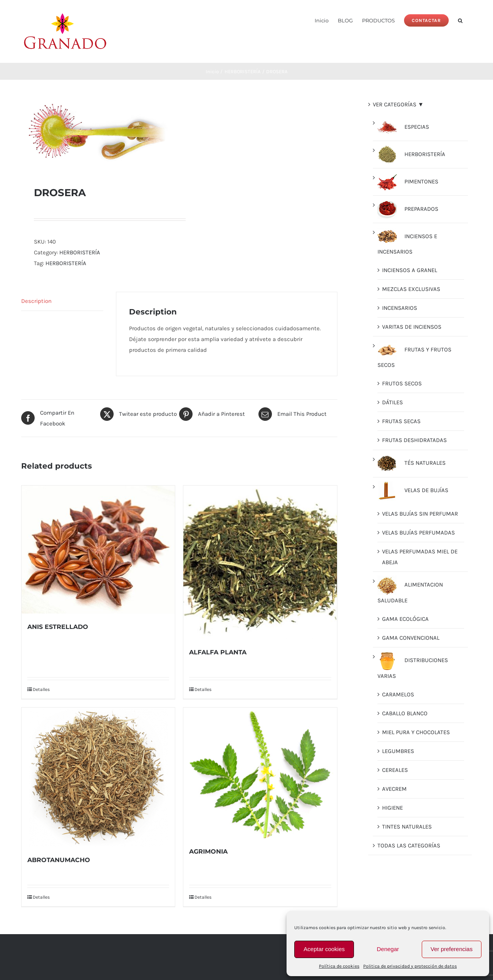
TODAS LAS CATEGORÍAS (409, 846)
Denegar (388, 949)
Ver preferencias (452, 949)
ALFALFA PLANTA (218, 652)
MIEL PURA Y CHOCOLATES (416, 732)
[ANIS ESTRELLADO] (98, 550)
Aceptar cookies (324, 949)
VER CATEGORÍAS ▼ (398, 104)
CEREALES (395, 770)
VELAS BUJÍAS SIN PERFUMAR (420, 514)
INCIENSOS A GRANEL (410, 270)
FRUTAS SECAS (401, 421)
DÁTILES (392, 402)
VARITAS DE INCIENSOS (412, 327)
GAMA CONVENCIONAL (411, 638)
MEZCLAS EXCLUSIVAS (411, 289)
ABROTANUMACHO (59, 860)
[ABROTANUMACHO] (98, 777)
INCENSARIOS (400, 308)
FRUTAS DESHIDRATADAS (414, 440)
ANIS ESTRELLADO (58, 627)
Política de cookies (339, 966)
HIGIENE (392, 808)
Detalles (41, 689)
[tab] (62, 301)
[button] (460, 20)
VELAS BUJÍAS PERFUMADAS (418, 533)
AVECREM (394, 789)
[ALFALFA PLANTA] (260, 562)
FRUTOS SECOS (402, 383)
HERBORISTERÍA (80, 252)
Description (36, 301)
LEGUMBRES (398, 751)
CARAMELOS (398, 694)
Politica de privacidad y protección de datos (410, 966)
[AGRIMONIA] (260, 773)
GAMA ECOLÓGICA (405, 619)
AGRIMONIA (208, 851)
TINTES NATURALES (407, 827)
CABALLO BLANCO (405, 713)
